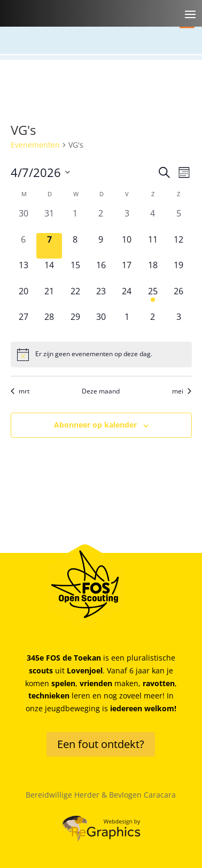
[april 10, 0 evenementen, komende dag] (127, 246)
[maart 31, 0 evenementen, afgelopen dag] (49, 220)
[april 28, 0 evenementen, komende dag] (49, 323)
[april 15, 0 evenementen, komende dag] (75, 271)
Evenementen (35, 145)
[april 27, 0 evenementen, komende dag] (24, 323)
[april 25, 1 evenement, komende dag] (153, 298)
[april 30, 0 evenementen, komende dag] (101, 323)
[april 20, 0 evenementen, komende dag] (24, 298)
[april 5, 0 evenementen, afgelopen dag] (178, 220)
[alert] (101, 355)
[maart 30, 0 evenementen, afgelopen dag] (24, 220)
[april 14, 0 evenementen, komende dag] (49, 271)
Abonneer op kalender (95, 425)
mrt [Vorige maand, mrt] (20, 391)
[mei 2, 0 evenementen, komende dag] (153, 323)
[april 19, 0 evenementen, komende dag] (178, 271)
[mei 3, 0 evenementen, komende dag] (178, 323)
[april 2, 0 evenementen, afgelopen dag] (101, 220)
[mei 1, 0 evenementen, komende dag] (127, 323)
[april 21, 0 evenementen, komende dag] (49, 298)
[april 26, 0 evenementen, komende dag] (178, 298)
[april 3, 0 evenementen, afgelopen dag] (127, 220)
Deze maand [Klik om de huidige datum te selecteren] (101, 391)
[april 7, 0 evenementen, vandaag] (49, 246)
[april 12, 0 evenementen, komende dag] (178, 246)
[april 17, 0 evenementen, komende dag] (127, 271)
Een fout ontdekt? (101, 744)
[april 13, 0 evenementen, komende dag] (24, 271)
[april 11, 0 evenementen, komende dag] (153, 246)
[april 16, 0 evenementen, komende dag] (101, 271)
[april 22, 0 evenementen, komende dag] (75, 298)
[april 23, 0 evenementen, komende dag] (101, 298)
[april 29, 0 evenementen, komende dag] (75, 323)
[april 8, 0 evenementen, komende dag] (75, 246)
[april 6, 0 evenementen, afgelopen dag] (24, 246)
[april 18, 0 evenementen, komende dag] (153, 271)
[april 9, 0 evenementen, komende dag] (101, 246)
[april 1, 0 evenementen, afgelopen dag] (75, 220)
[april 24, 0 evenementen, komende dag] (127, 298)
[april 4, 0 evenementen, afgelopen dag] (153, 220)
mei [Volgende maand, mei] (182, 391)
